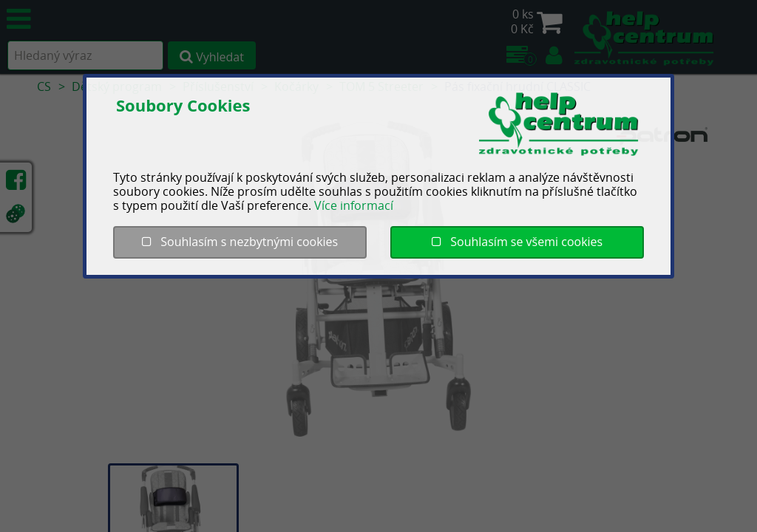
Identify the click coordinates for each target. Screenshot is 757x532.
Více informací (354, 205)
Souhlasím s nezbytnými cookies (240, 242)
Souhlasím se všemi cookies (517, 242)
